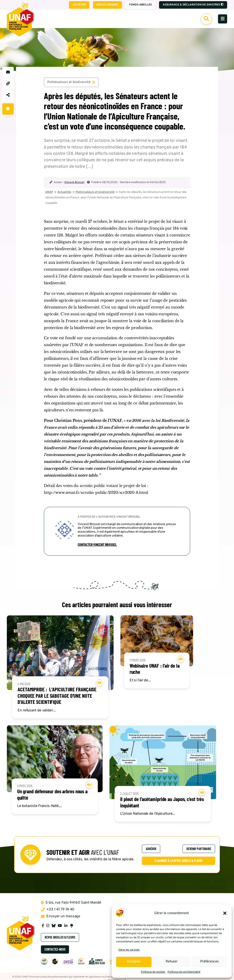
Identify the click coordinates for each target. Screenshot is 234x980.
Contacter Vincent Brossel (97, 545)
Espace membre (107, 5)
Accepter (134, 962)
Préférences (209, 962)
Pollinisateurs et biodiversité (71, 83)
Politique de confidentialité (184, 972)
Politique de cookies (153, 972)
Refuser (172, 962)
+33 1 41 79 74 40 (58, 911)
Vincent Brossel (74, 183)
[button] (225, 913)
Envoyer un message (61, 918)
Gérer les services (129, 950)
